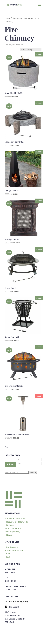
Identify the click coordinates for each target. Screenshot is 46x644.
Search (33, 472)
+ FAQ (8, 557)
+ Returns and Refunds (16, 522)
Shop (14, 18)
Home (8, 18)
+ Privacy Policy (12, 532)
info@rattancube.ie (18, 602)
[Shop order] (31, 50)
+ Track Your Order (14, 550)
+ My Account (11, 547)
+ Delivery (10, 525)
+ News (8, 535)
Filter (10, 464)
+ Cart (8, 554)
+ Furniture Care (13, 528)
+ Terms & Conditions (15, 519)
